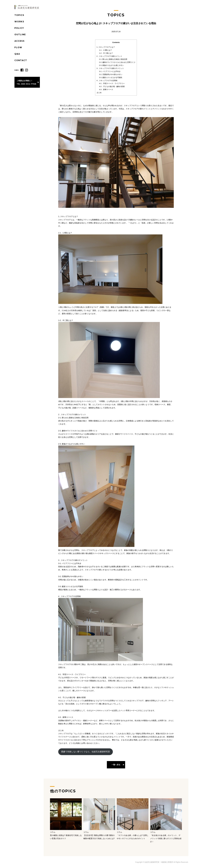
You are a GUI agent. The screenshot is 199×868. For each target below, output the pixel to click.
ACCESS (20, 41)
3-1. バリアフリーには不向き (110, 71)
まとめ (99, 93)
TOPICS (19, 15)
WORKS (19, 22)
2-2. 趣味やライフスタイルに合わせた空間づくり (117, 62)
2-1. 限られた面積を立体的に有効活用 (113, 59)
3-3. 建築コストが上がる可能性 (111, 77)
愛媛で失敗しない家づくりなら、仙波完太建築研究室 (86, 752)
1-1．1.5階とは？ (106, 50)
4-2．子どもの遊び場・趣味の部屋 (112, 86)
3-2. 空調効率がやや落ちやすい (111, 74)
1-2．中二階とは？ (106, 53)
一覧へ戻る (116, 765)
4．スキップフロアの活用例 (107, 81)
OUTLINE (20, 35)
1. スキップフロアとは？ (106, 47)
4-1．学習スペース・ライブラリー (112, 83)
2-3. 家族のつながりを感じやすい (112, 65)
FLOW (18, 47)
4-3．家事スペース (106, 90)
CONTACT (21, 60)
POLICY (19, 28)
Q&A (17, 54)
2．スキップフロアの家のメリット (109, 56)
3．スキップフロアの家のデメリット (110, 68)
